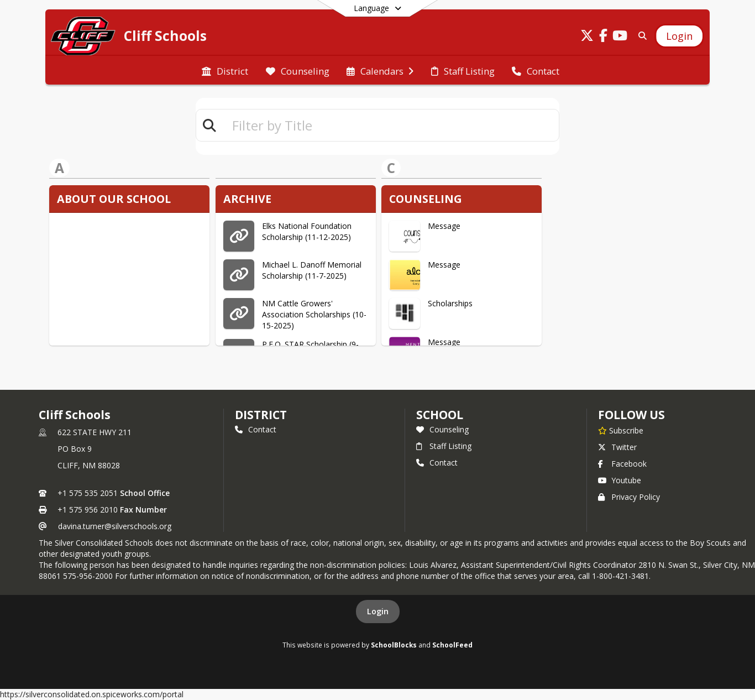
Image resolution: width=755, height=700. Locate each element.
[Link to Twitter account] (587, 37)
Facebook (622, 464)
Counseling (442, 429)
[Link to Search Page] (640, 36)
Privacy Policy (629, 497)
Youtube (620, 480)
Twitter (617, 447)
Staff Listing (444, 446)
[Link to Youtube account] (620, 37)
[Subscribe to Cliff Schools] (621, 430)
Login (378, 611)
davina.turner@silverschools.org (115, 526)
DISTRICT (261, 415)
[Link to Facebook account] (604, 37)
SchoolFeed (452, 645)
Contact (256, 429)
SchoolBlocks (394, 645)
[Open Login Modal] (679, 36)
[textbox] (391, 125)
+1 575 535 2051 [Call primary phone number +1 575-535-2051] (88, 493)
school (440, 415)
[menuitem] (225, 70)
